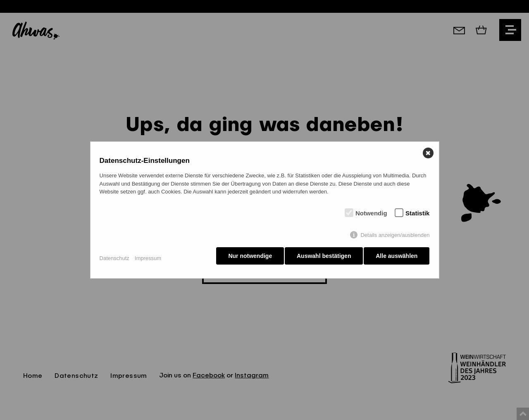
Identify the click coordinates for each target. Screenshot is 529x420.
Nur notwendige (246, 258)
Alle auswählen (397, 258)
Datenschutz (114, 258)
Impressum (148, 258)
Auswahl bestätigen (322, 258)
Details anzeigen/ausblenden (395, 237)
